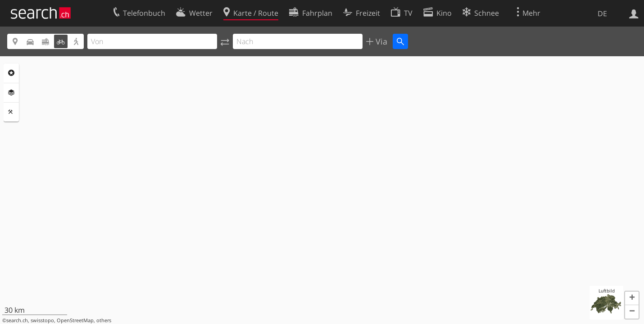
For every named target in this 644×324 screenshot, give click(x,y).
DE (602, 13)
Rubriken (11, 73)
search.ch (17, 320)
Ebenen (11, 93)
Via (380, 41)
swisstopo (42, 320)
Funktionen (11, 112)
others (104, 320)
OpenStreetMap (75, 320)
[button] (632, 298)
